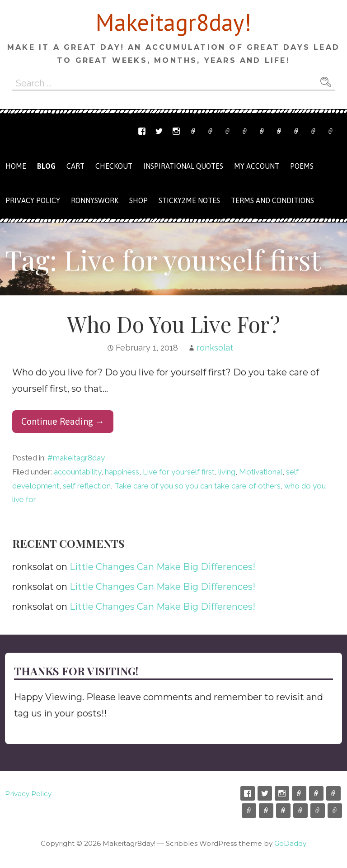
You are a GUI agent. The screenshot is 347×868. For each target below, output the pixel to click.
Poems (302, 166)
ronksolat (215, 348)
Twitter (159, 131)
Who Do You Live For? (173, 324)
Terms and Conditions (314, 131)
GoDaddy (290, 843)
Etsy (193, 131)
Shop (245, 131)
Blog (46, 166)
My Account (296, 131)
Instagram (176, 131)
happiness (122, 472)
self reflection (87, 486)
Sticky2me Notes (189, 200)
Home (16, 166)
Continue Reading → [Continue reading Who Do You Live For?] (63, 421)
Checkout (279, 131)
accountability (77, 472)
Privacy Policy (331, 131)
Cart (262, 131)
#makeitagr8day (76, 458)
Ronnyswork (228, 131)
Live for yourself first (179, 472)
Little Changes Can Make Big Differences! (162, 567)
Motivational (261, 472)
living (227, 472)
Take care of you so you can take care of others (197, 486)
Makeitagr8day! (173, 22)
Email (211, 131)
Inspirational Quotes (183, 166)
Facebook (142, 131)
